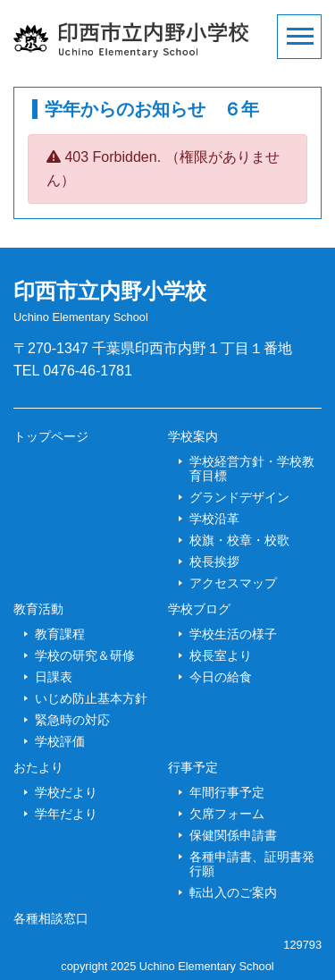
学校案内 (193, 436)
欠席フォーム (227, 814)
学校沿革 (214, 519)
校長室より (221, 655)
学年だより (66, 814)
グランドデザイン (239, 497)
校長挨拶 (214, 562)
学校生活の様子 (233, 634)
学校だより (66, 792)
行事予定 (193, 767)
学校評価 (60, 741)
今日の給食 (221, 677)
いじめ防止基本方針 (91, 698)
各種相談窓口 (51, 918)
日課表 (54, 677)
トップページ (51, 436)
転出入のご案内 (233, 892)
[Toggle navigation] (299, 37)
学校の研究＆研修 (85, 655)
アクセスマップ (233, 583)
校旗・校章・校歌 (239, 540)
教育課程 (60, 634)
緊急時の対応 (72, 720)
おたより (38, 767)
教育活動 (38, 609)
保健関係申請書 (233, 835)
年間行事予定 (227, 792)
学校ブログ (199, 609)
